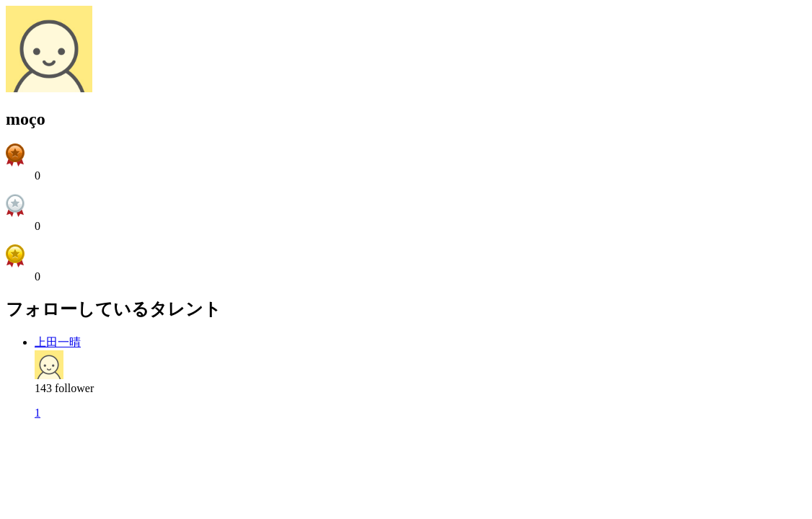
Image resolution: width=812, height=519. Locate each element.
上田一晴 (58, 342)
